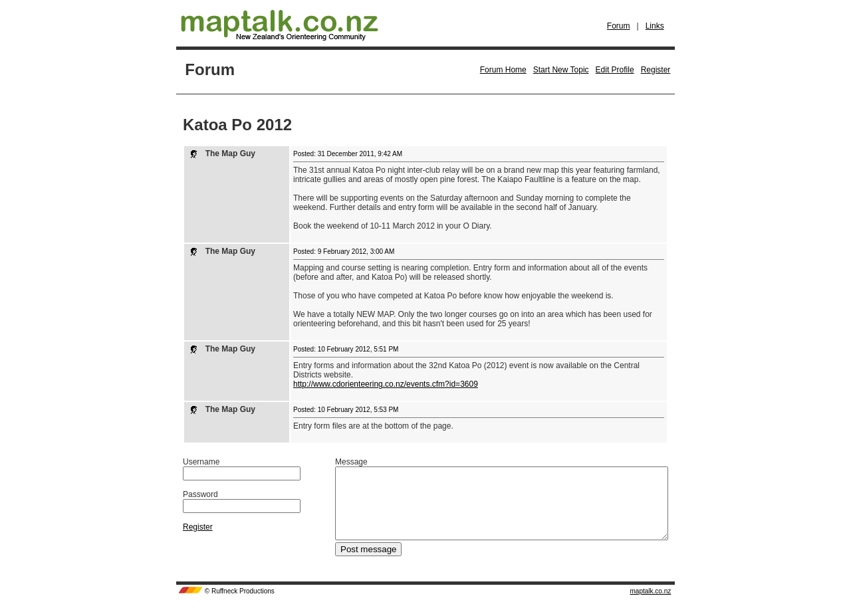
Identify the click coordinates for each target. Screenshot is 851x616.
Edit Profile (615, 70)
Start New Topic (561, 70)
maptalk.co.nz (651, 605)
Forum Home (503, 70)
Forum (619, 26)
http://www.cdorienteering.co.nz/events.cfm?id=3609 (386, 384)
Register (656, 70)
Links (655, 26)
